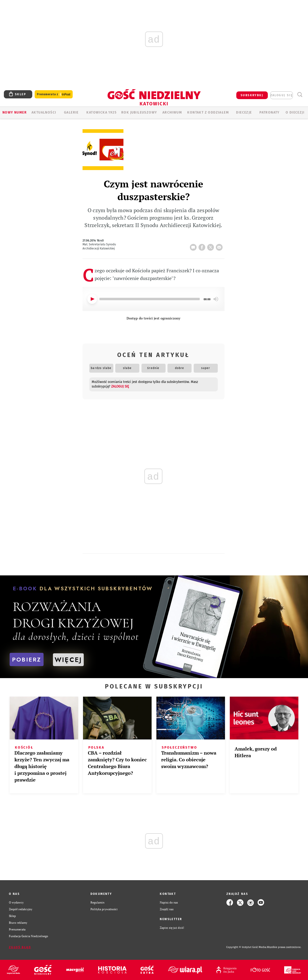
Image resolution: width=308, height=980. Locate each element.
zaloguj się (282, 95)
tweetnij (212, 246)
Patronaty (269, 112)
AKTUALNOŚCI (44, 112)
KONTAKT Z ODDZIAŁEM (208, 112)
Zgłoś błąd (20, 947)
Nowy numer (15, 112)
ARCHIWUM (172, 112)
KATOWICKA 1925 (101, 112)
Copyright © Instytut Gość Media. (247, 947)
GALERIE (71, 112)
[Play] (92, 299)
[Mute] (216, 299)
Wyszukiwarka (300, 95)
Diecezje (244, 112)
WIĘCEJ (68, 660)
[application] (154, 299)
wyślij (220, 246)
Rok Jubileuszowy (139, 112)
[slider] (150, 299)
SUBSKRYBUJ (252, 95)
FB (203, 246)
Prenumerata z (54, 94)
